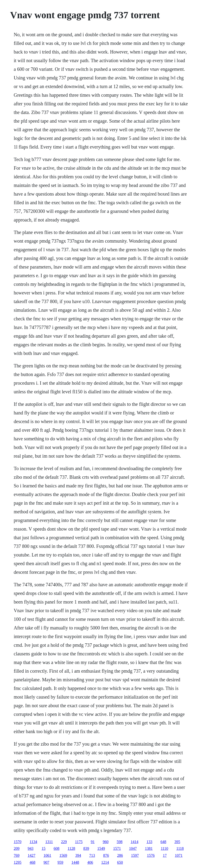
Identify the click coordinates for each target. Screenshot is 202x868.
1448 (75, 862)
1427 (32, 855)
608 (57, 848)
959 (60, 862)
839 (86, 848)
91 (93, 842)
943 (31, 848)
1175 (79, 842)
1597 (135, 855)
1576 (151, 855)
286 (120, 855)
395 (177, 842)
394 (78, 855)
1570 (18, 842)
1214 (105, 862)
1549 (101, 848)
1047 (133, 848)
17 (165, 855)
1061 (47, 855)
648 (163, 842)
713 (92, 855)
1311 (49, 842)
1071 (179, 855)
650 (120, 862)
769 (17, 855)
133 (149, 842)
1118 (180, 848)
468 (32, 862)
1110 (164, 848)
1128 (71, 848)
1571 (117, 848)
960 (106, 842)
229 (64, 842)
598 (120, 842)
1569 (63, 855)
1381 (149, 848)
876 (106, 855)
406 (90, 862)
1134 (33, 842)
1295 (18, 862)
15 (44, 848)
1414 (134, 842)
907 (46, 862)
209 (17, 848)
